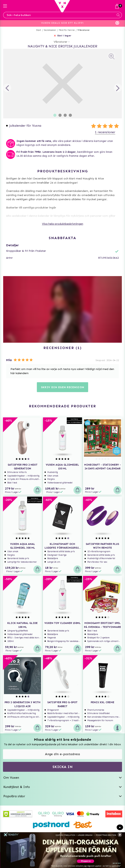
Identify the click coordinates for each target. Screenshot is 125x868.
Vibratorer (84, 30)
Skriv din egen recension (63, 387)
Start (39, 30)
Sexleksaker (50, 30)
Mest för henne (67, 30)
